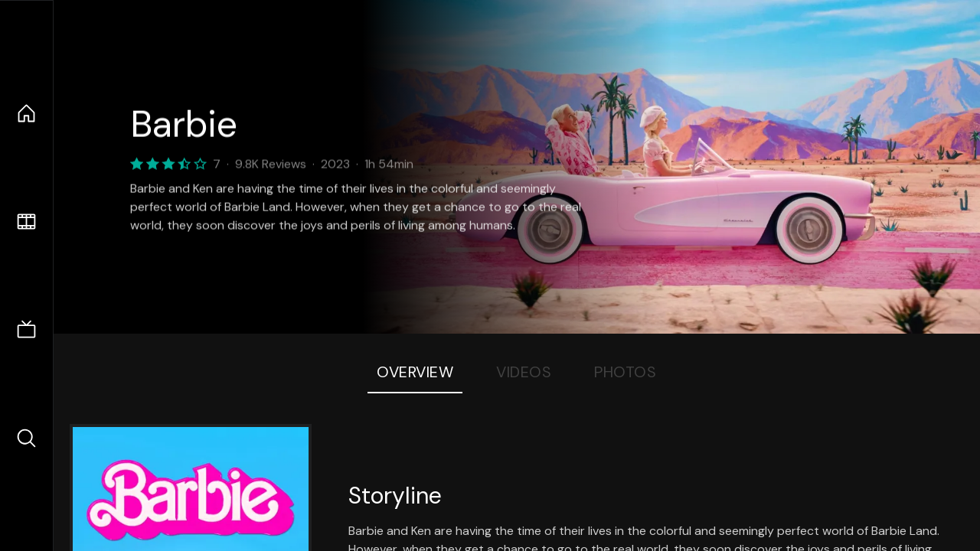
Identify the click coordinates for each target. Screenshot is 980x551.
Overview (415, 372)
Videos (524, 372)
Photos (625, 372)
